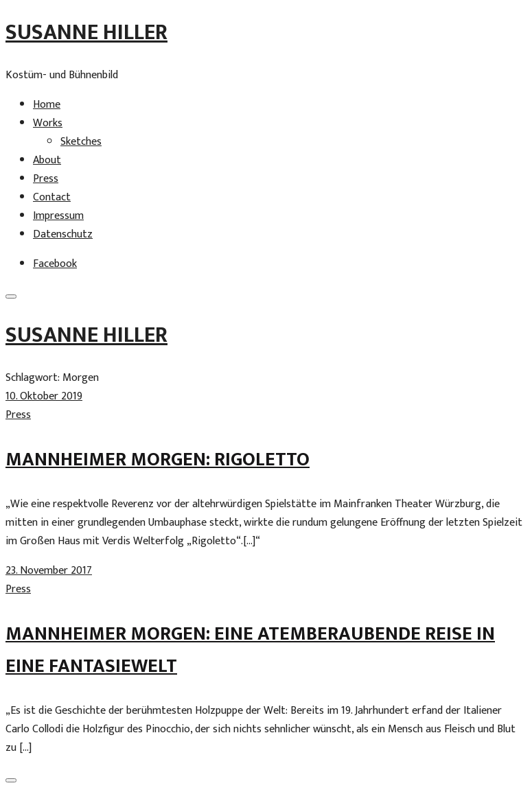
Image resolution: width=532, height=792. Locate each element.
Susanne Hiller (86, 33)
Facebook (55, 264)
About (47, 160)
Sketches (81, 142)
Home (47, 105)
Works (48, 123)
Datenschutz (63, 234)
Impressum (58, 216)
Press (46, 179)
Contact (52, 197)
